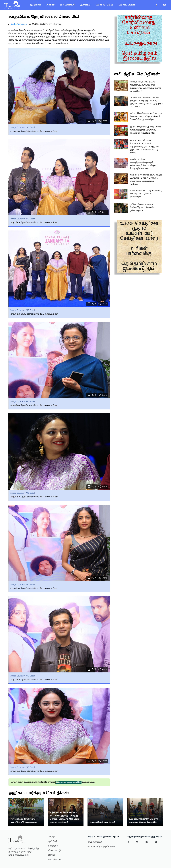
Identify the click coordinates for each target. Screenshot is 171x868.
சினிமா (50, 5)
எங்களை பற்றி (95, 842)
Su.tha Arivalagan (19, 24)
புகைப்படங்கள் (127, 5)
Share (57, 24)
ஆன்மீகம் (85, 5)
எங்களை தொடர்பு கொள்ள (101, 847)
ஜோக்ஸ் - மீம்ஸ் (104, 5)
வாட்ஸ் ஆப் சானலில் (68, 782)
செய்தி (51, 837)
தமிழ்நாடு (35, 5)
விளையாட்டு (54, 851)
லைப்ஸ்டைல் (67, 5)
